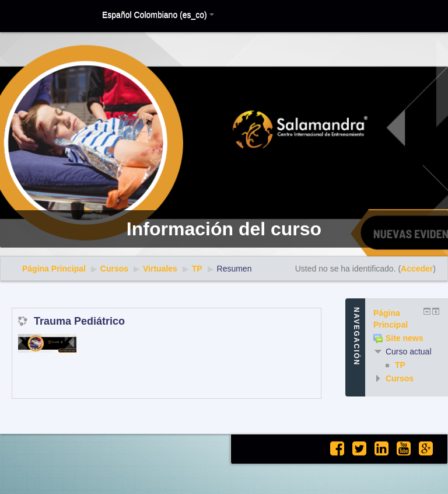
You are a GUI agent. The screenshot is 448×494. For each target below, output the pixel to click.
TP (197, 269)
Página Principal (54, 269)
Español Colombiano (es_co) (158, 15)
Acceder (417, 269)
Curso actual (409, 352)
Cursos (114, 269)
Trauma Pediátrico (79, 321)
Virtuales (160, 269)
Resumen (235, 269)
